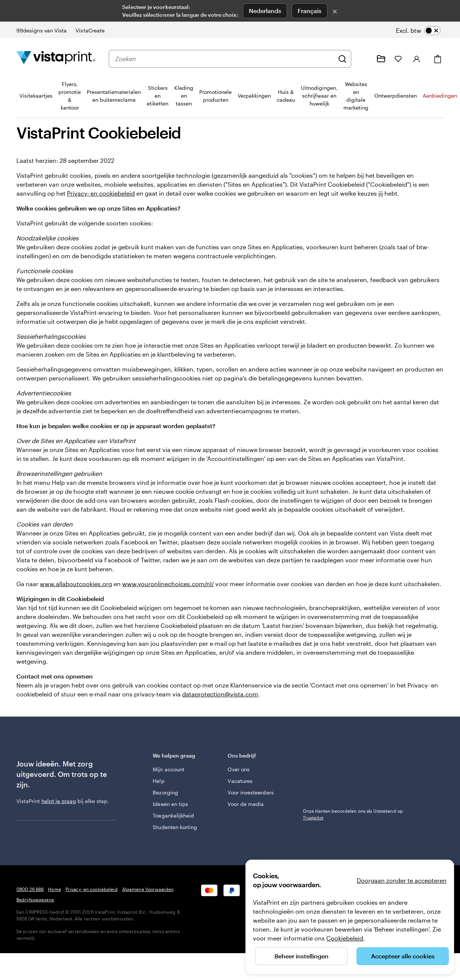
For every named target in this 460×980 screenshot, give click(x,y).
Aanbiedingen (440, 96)
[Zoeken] (342, 59)
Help (158, 781)
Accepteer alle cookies (403, 956)
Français (310, 11)
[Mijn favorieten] (398, 59)
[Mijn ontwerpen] (381, 59)
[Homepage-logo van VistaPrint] (56, 59)
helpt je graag (59, 801)
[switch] (418, 31)
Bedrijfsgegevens (35, 900)
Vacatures (240, 781)
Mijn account (169, 769)
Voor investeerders (250, 792)
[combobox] (224, 59)
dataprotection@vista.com (220, 694)
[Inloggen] (417, 59)
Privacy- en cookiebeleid (101, 193)
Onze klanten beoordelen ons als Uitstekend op (353, 814)
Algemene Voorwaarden (148, 889)
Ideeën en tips (170, 804)
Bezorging (165, 792)
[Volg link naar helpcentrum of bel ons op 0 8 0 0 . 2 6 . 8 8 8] (363, 59)
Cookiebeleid (345, 938)
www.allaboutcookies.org (76, 584)
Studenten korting (175, 827)
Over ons (239, 769)
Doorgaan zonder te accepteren (402, 880)
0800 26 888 (30, 889)
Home (54, 889)
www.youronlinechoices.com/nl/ (168, 584)
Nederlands (265, 11)
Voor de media (246, 804)
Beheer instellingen (302, 956)
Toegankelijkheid (173, 815)
